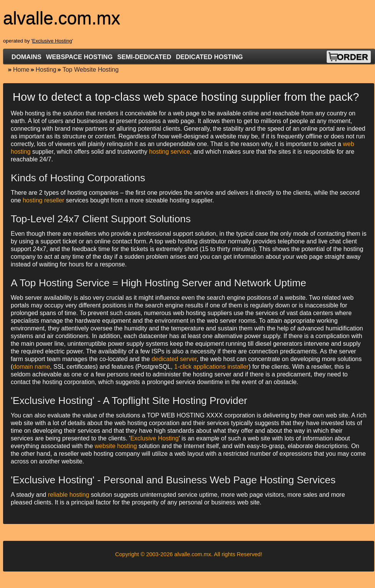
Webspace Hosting (79, 57)
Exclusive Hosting (52, 41)
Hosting (46, 70)
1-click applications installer (211, 367)
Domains (26, 57)
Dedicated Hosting (210, 57)
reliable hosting (69, 495)
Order (353, 57)
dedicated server (174, 359)
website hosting (116, 446)
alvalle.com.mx (193, 554)
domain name (31, 367)
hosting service (170, 152)
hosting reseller (44, 200)
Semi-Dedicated (144, 57)
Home (21, 70)
